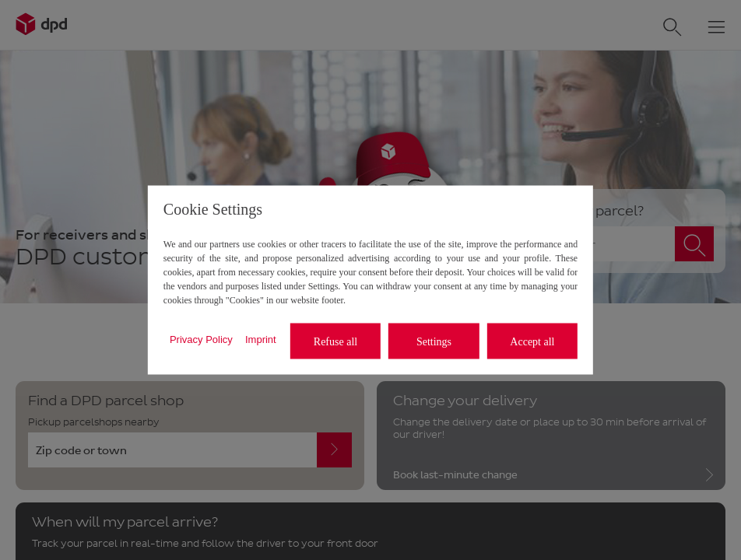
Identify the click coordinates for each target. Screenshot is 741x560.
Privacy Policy (201, 339)
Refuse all (335, 341)
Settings (434, 341)
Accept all (532, 341)
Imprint (261, 339)
